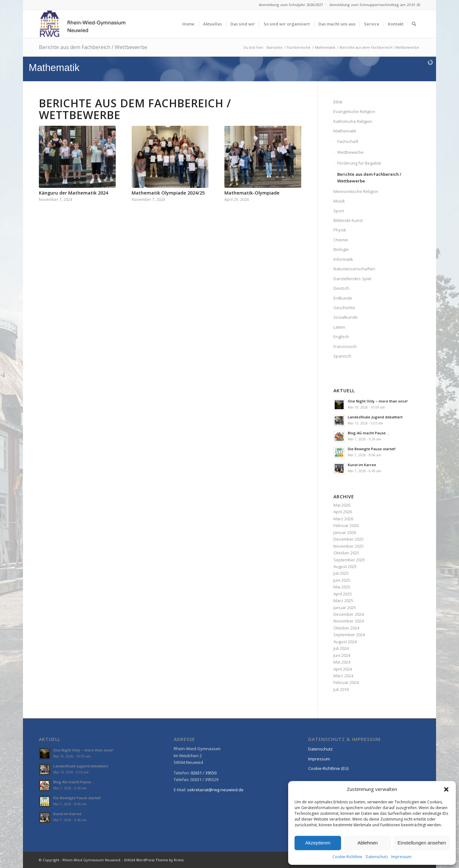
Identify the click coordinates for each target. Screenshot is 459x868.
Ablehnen (367, 843)
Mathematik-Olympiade (252, 193)
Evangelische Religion (354, 111)
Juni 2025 (342, 580)
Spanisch (342, 356)
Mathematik (345, 131)
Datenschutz (377, 857)
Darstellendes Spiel (352, 279)
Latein (339, 327)
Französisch (345, 346)
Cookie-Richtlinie (347, 857)
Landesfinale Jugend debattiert (375, 417)
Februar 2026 (346, 525)
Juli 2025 (341, 573)
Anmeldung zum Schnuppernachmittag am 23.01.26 (375, 5)
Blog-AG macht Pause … (369, 433)
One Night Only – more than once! (378, 401)
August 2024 (345, 642)
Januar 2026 (345, 532)
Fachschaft (348, 141)
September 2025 (349, 560)
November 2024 (349, 621)
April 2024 (343, 669)
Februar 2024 (346, 682)
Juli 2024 (341, 648)
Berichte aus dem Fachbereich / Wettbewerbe (93, 47)
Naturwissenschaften (354, 269)
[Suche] (414, 24)
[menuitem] (291, 5)
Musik (339, 201)
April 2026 (343, 512)
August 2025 (345, 566)
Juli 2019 (341, 689)
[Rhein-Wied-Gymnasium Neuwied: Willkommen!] (83, 24)
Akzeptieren (318, 843)
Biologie (341, 249)
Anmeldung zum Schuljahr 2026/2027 (291, 5)
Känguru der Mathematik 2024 (73, 193)
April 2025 (343, 594)
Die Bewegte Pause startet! (372, 449)
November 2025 (349, 546)
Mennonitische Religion (356, 191)
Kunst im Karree (362, 465)
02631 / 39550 (204, 773)
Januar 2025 (345, 608)
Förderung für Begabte (359, 163)
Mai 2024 (342, 662)
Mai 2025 (342, 587)
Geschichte (344, 308)
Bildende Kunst (348, 220)
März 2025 (343, 601)
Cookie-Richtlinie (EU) (328, 768)
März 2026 (343, 519)
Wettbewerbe (350, 152)
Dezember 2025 (349, 539)
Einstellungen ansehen (422, 843)
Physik (340, 230)
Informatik (343, 259)
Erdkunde (343, 298)
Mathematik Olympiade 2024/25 (168, 193)
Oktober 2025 (346, 553)
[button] (446, 789)
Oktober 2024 (346, 628)
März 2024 (343, 676)
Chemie (341, 240)
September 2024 (349, 635)
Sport (339, 211)
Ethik (338, 102)
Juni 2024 (342, 655)
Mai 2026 (342, 505)
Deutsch (341, 288)
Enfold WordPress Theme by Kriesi (154, 860)
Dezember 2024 (349, 614)
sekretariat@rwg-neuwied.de (215, 790)
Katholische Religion (353, 121)
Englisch (341, 337)
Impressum (401, 857)
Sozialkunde (346, 317)
